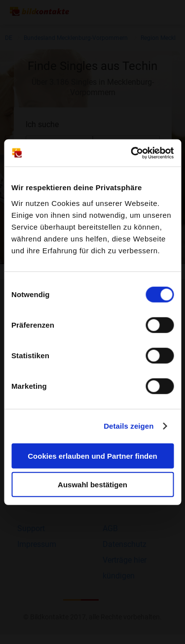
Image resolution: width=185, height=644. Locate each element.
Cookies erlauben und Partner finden (92, 456)
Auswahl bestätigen (92, 485)
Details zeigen (129, 426)
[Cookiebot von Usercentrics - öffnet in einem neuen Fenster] (132, 153)
